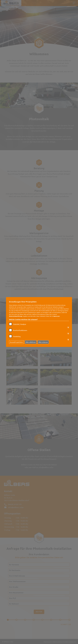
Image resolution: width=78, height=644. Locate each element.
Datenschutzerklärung (16, 316)
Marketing (17, 336)
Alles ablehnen (31, 342)
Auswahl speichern (16, 342)
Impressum (56, 316)
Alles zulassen (43, 342)
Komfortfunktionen (20, 330)
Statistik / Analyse (20, 324)
